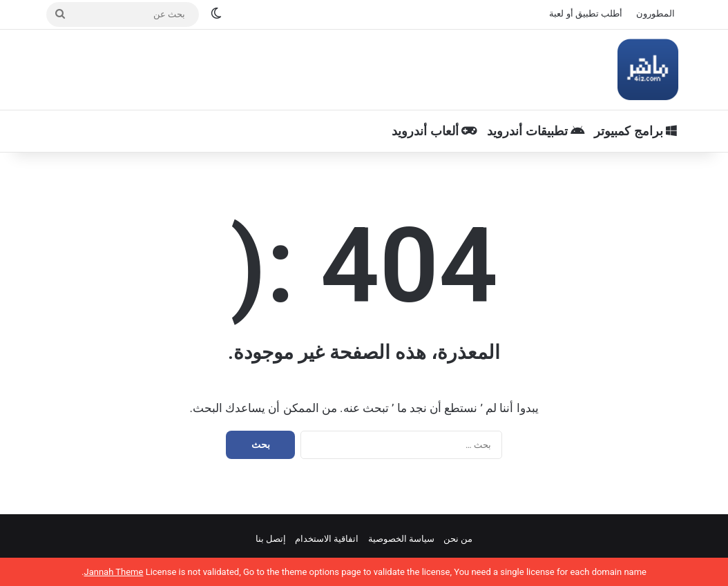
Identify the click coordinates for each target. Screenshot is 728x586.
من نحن (458, 539)
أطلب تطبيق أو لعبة (586, 13)
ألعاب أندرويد (434, 131)
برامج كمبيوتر (635, 131)
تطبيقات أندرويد (536, 131)
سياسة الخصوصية (401, 539)
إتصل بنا (271, 539)
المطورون (655, 13)
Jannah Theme (113, 572)
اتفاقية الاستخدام (327, 539)
